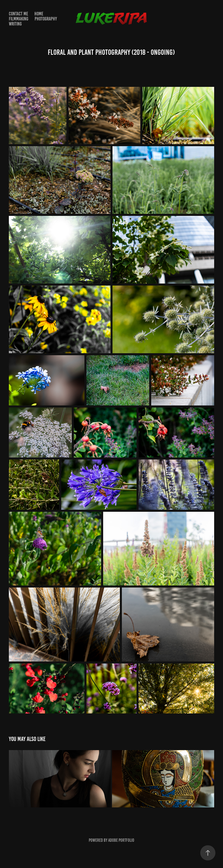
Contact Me (18, 14)
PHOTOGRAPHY (46, 19)
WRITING (15, 24)
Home (39, 14)
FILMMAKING (19, 19)
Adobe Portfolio (121, 840)
